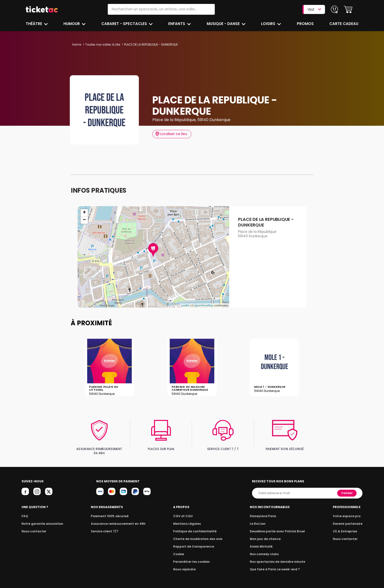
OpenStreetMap (204, 305)
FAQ (24, 512)
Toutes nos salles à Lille (102, 44)
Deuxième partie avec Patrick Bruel (277, 527)
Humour (72, 24)
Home (77, 44)
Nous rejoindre (185, 565)
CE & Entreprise (346, 527)
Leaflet (185, 305)
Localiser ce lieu (171, 134)
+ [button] (84, 213)
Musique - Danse (224, 24)
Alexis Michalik (262, 543)
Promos (306, 24)
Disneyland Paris (264, 512)
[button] (348, 9)
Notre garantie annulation (41, 520)
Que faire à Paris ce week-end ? (275, 565)
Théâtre (34, 24)
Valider (347, 489)
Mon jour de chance (266, 535)
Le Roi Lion (259, 520)
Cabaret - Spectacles (125, 24)
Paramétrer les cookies (192, 558)
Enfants (177, 24)
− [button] (84, 220)
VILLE (314, 9)
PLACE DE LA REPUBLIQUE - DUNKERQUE (266, 222)
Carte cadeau (344, 24)
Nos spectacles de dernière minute (277, 558)
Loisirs (269, 24)
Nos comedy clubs (265, 550)
